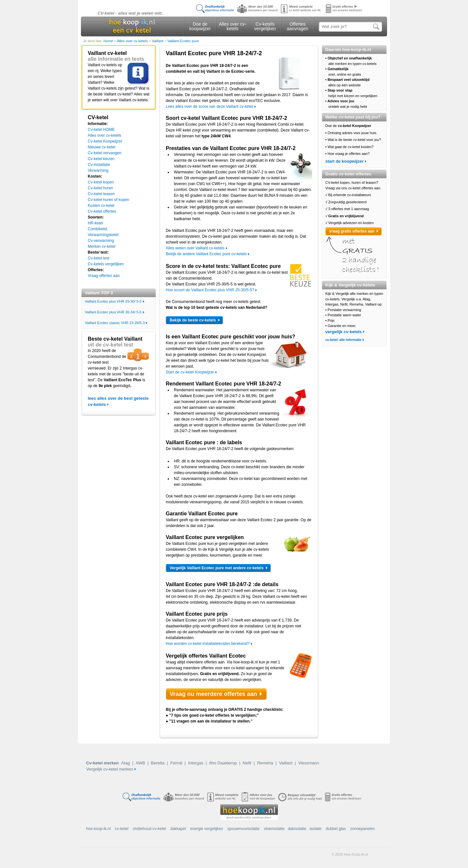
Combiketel (97, 229)
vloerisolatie (274, 829)
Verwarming (98, 170)
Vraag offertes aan (104, 276)
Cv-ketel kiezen (101, 159)
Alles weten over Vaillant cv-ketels (195, 248)
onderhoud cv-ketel (149, 829)
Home (109, 41)
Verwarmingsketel (103, 235)
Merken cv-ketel (102, 246)
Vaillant (158, 41)
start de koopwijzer (344, 161)
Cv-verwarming (101, 241)
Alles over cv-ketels (232, 26)
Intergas (196, 763)
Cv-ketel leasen (101, 194)
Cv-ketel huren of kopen (108, 200)
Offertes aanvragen (297, 26)
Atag (126, 763)
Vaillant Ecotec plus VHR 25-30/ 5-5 (113, 301)
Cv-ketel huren (100, 188)
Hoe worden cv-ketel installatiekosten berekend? (208, 644)
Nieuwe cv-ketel (102, 147)
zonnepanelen (363, 829)
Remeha (265, 763)
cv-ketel (122, 829)
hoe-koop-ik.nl (98, 829)
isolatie (315, 829)
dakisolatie (297, 829)
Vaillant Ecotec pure (183, 41)
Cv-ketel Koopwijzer (105, 141)
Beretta (158, 763)
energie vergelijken (207, 829)
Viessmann (309, 763)
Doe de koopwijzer (200, 26)
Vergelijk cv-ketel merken (110, 769)
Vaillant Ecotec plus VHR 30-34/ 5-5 (113, 312)
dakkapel (178, 829)
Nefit (247, 763)
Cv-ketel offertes (102, 211)
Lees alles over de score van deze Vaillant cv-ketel (209, 107)
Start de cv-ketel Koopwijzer (190, 372)
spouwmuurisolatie (243, 829)
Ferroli (176, 763)
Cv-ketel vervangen (104, 153)
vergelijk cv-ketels (344, 332)
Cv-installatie (99, 165)
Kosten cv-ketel (101, 206)
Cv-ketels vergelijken (265, 26)
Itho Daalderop (223, 763)
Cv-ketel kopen (101, 182)
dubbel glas (336, 829)
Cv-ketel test (99, 258)
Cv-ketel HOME (101, 130)
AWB (140, 763)
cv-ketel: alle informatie (343, 340)
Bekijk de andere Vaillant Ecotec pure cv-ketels (206, 254)
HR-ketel (95, 223)
